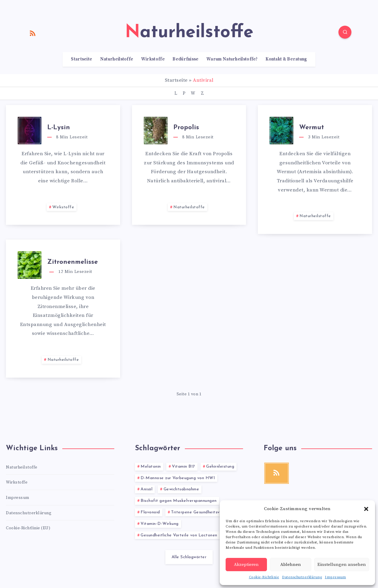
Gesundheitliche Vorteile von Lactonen (179, 535)
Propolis (186, 128)
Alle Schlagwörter (189, 557)
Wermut (312, 128)
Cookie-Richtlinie (264, 577)
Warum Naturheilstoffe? (232, 59)
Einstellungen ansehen (342, 565)
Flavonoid (150, 512)
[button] (366, 509)
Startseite (82, 59)
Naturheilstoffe (117, 59)
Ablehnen (291, 565)
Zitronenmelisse (72, 262)
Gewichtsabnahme (181, 489)
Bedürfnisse (185, 59)
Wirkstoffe (153, 59)
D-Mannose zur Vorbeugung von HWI (178, 478)
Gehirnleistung (220, 467)
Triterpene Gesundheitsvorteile (202, 512)
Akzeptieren (246, 565)
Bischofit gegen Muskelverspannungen (179, 501)
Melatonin (151, 467)
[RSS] (33, 33)
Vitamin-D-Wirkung (160, 524)
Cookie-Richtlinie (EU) (28, 528)
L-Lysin (59, 128)
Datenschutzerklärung (302, 577)
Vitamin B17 (184, 467)
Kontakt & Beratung (286, 59)
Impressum (335, 577)
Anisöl (146, 489)
